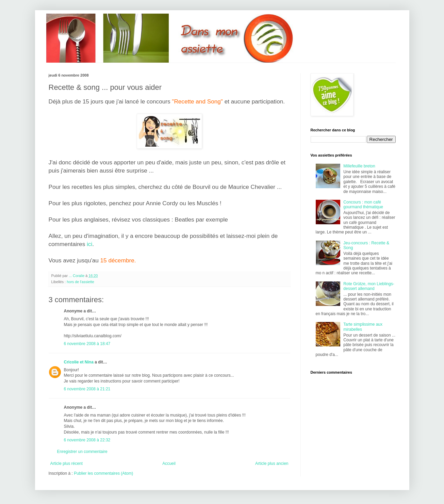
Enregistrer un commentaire (82, 452)
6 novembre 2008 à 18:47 (87, 344)
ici (89, 244)
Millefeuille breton (359, 166)
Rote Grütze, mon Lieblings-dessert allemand (369, 286)
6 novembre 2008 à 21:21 (87, 389)
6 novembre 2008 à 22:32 (87, 440)
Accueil (169, 464)
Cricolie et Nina (79, 362)
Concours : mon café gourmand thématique (363, 205)
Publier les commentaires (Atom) (103, 473)
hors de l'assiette (80, 282)
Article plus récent (67, 464)
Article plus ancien (272, 464)
